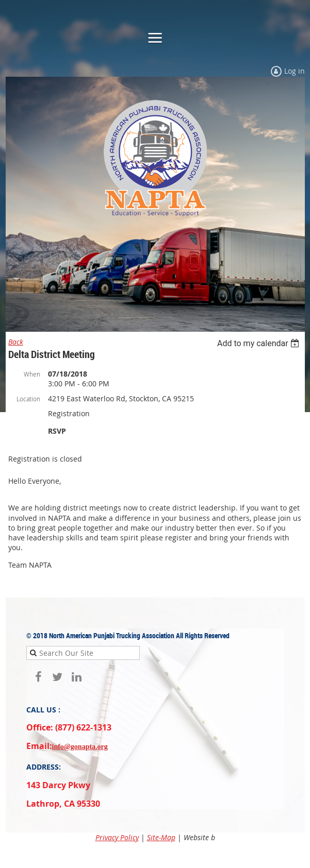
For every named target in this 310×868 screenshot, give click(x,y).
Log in (295, 71)
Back (16, 342)
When (32, 374)
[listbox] (260, 343)
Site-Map (161, 837)
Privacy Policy (117, 837)
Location (28, 399)
